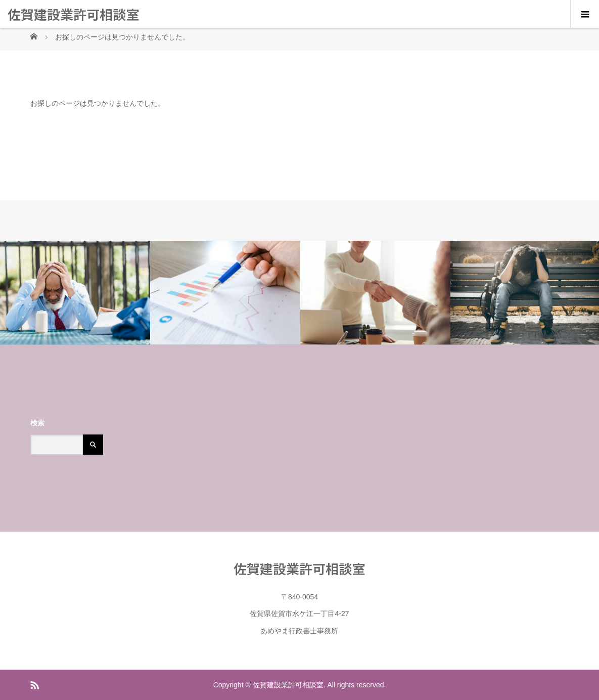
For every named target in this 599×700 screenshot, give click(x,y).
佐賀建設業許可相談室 (73, 14)
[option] (75, 293)
